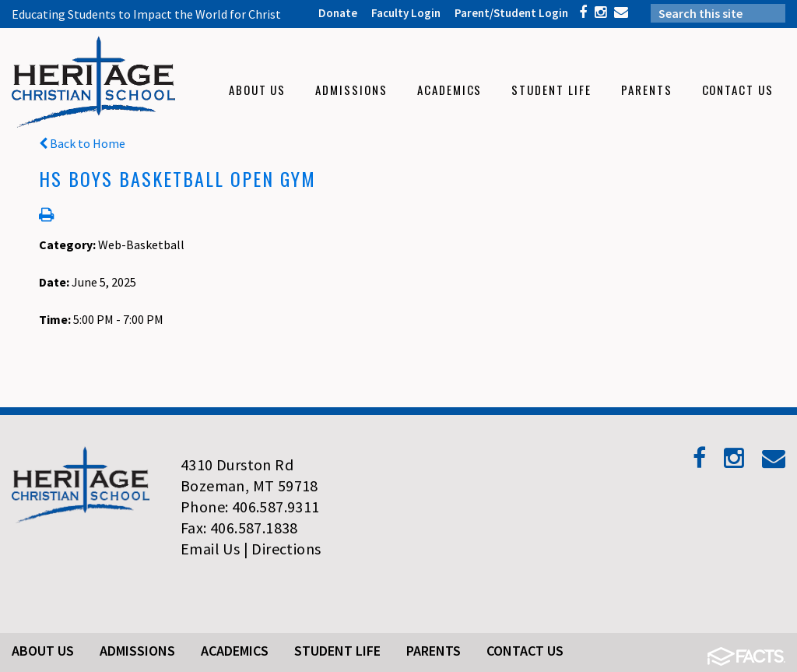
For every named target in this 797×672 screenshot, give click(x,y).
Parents (434, 651)
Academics (235, 651)
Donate (338, 13)
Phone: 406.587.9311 (250, 507)
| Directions (283, 549)
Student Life (337, 651)
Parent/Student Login (511, 13)
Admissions (137, 651)
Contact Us (525, 651)
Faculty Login (406, 13)
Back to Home (82, 143)
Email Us (210, 549)
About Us (43, 651)
